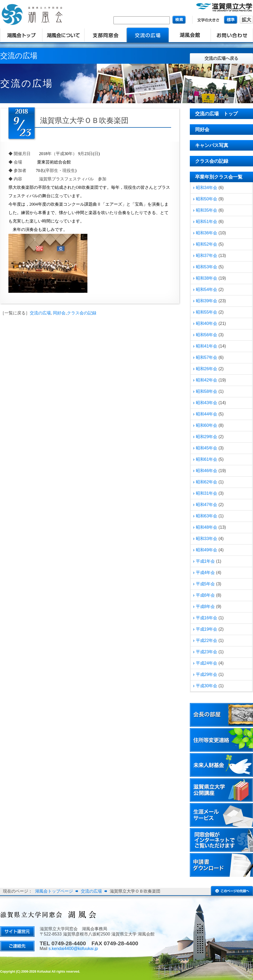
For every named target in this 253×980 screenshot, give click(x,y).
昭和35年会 (207, 210)
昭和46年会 (207, 471)
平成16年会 (207, 618)
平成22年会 (207, 640)
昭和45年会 (207, 448)
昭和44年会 (207, 414)
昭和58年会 (207, 391)
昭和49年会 (207, 550)
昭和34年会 (207, 188)
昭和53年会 (207, 267)
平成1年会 (205, 561)
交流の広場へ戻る (221, 58)
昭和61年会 (207, 459)
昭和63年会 (207, 516)
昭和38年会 (207, 278)
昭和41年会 (207, 346)
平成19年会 (207, 629)
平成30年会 (207, 686)
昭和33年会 (207, 539)
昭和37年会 (207, 256)
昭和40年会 (207, 323)
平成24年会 (207, 663)
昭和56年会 (207, 335)
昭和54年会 (207, 289)
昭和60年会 (207, 425)
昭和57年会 (207, 357)
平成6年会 (205, 595)
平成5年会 (205, 584)
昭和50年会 (207, 199)
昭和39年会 (207, 301)
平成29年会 (207, 674)
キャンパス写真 (212, 145)
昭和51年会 (207, 222)
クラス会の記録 (82, 313)
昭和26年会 (207, 369)
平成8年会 (205, 607)
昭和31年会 (207, 493)
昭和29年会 (207, 437)
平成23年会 (207, 652)
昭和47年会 (207, 505)
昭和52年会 (207, 244)
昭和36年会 (207, 233)
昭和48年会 (207, 527)
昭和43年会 (207, 403)
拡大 (246, 20)
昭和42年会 (207, 380)
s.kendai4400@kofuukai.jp (73, 949)
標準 (231, 20)
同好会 (59, 313)
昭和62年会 (207, 482)
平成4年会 (205, 573)
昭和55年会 (207, 312)
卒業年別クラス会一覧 (219, 177)
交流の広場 (40, 313)
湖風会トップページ (54, 891)
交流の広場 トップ (216, 114)
